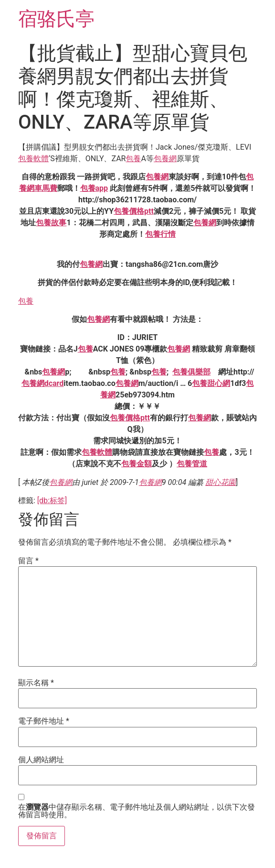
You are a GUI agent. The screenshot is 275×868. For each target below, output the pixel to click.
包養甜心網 (211, 383)
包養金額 (137, 464)
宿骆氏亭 (56, 19)
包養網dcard (43, 383)
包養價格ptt (134, 211)
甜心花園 (221, 482)
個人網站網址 (41, 760)
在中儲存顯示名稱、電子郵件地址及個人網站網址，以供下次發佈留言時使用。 (137, 811)
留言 (28, 561)
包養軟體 (33, 159)
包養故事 (51, 223)
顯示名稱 (36, 683)
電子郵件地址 (44, 721)
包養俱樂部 (191, 372)
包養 (133, 159)
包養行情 (160, 234)
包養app (94, 188)
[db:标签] (52, 500)
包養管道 (192, 464)
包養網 (165, 159)
